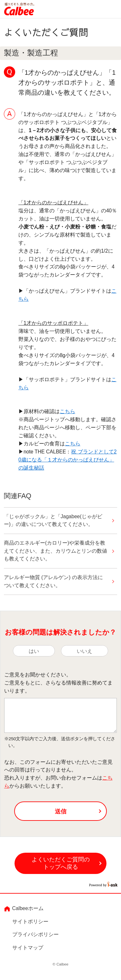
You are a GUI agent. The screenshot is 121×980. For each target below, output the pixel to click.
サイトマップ (28, 948)
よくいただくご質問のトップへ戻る (61, 864)
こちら (67, 411)
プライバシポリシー (35, 935)
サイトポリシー (30, 922)
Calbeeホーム (28, 909)
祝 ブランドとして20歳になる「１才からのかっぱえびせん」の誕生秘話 (67, 460)
